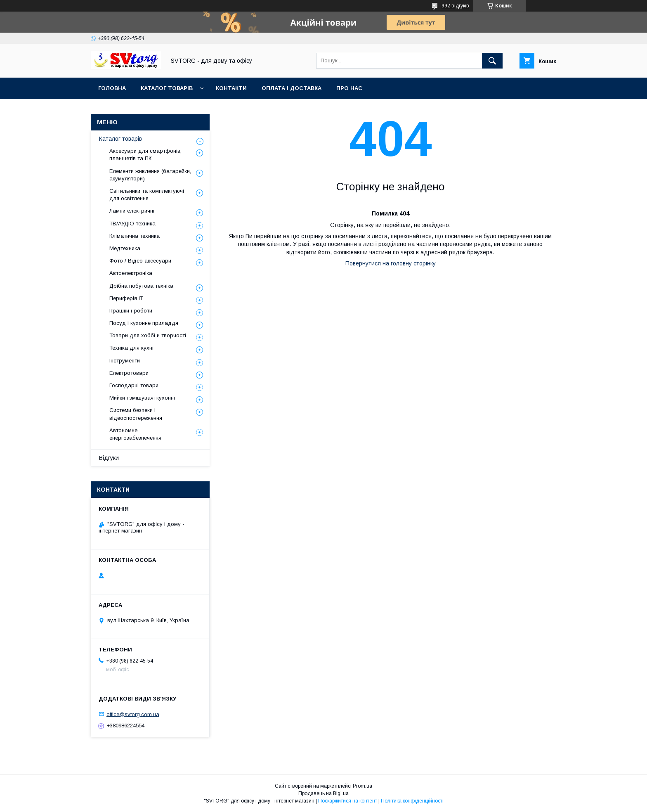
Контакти (231, 88)
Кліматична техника (135, 236)
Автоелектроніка (131, 273)
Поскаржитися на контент (348, 801)
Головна (112, 88)
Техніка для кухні (131, 348)
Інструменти (125, 361)
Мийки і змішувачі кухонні (142, 398)
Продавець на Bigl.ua (323, 793)
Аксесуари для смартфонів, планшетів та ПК (145, 155)
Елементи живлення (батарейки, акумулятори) (150, 175)
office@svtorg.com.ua (133, 714)
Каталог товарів (167, 88)
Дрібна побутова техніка (141, 286)
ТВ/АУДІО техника (132, 224)
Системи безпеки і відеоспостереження (136, 414)
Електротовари (129, 373)
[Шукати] (492, 61)
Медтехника (125, 248)
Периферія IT (126, 298)
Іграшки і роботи (131, 311)
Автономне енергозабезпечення (135, 434)
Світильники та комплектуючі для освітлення (147, 195)
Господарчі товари (134, 385)
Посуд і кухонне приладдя (144, 323)
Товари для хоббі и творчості (148, 335)
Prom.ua (362, 786)
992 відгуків (455, 6)
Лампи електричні (132, 211)
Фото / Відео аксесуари (140, 261)
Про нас (349, 88)
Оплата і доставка (292, 88)
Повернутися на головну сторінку (391, 263)
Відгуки (109, 458)
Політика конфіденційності (412, 801)
